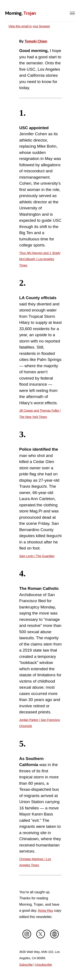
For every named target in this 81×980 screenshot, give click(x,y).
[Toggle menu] (72, 13)
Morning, (21, 13)
